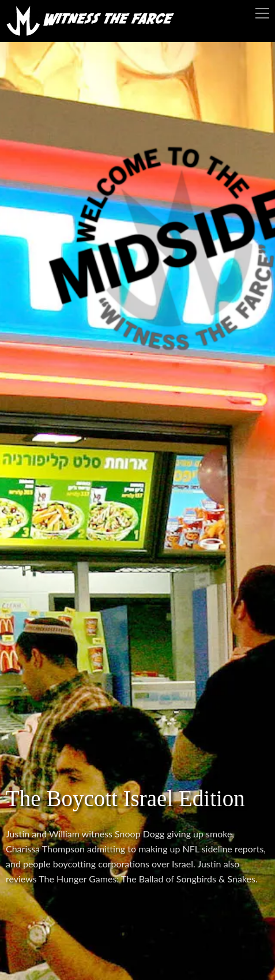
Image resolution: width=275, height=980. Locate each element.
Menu (262, 13)
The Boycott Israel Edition (125, 798)
